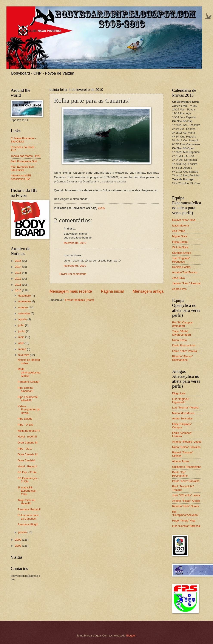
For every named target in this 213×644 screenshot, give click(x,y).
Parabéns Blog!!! (28, 524)
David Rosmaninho (184, 345)
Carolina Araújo (182, 253)
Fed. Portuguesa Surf (24, 161)
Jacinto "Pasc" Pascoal (186, 283)
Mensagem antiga (148, 291)
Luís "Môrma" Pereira (185, 408)
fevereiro (24, 355)
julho (22, 325)
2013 (19, 273)
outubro (23, 307)
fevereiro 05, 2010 (75, 266)
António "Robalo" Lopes (187, 442)
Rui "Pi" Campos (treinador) (182, 324)
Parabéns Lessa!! (28, 382)
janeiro (23, 532)
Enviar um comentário (73, 274)
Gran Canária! (26, 460)
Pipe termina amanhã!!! (25, 389)
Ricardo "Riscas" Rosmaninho (182, 358)
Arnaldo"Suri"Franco (185, 272)
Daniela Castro (181, 267)
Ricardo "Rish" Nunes (185, 506)
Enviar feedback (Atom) (79, 300)
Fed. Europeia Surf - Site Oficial (23, 168)
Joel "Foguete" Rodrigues (181, 260)
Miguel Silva (180, 236)
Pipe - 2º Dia (25, 425)
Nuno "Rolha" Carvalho (186, 447)
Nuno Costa (179, 340)
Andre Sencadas (182, 418)
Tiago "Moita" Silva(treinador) (181, 333)
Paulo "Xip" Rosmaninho (180, 474)
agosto (23, 319)
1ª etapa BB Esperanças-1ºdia (27, 491)
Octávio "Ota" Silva (184, 220)
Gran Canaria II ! (28, 454)
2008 (19, 546)
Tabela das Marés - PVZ (26, 156)
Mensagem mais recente (71, 291)
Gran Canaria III (28, 443)
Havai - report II (27, 437)
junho (22, 331)
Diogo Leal (179, 393)
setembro (24, 313)
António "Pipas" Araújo (186, 501)
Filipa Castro (180, 242)
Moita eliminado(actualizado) (29, 372)
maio (22, 337)
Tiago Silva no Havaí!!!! (26, 502)
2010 (19, 290)
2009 (19, 540)
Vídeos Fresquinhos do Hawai (29, 410)
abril (21, 343)
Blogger (131, 636)
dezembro (25, 296)
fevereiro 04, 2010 (75, 243)
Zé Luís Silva (180, 247)
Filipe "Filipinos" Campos (182, 426)
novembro (25, 301)
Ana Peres (179, 231)
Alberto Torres (181, 461)
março (22, 349)
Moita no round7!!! (29, 431)
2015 (19, 261)
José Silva (178, 278)
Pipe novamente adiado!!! (28, 399)
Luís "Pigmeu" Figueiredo (181, 401)
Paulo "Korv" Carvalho (186, 481)
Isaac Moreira (181, 226)
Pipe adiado (25, 419)
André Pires (179, 289)
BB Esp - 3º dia (27, 472)
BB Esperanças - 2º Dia (28, 480)
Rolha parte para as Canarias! (28, 517)
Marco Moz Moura (183, 413)
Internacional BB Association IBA (21, 177)
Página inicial (112, 291)
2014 (19, 267)
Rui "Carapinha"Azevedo (185, 513)
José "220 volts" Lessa (186, 495)
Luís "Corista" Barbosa (186, 526)
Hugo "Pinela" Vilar (184, 521)
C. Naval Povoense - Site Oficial (23, 140)
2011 (19, 285)
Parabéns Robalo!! (29, 509)
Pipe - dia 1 (25, 449)
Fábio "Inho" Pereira (184, 351)
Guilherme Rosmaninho (187, 467)
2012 (19, 279)
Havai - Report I (27, 466)
